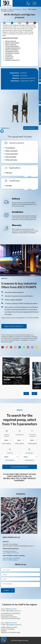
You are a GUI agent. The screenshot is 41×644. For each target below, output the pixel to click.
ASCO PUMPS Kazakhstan (11, 558)
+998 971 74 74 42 (11, 623)
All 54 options (20, 443)
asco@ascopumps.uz (10, 551)
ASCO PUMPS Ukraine (10, 560)
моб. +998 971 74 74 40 (11, 553)
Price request (30, 128)
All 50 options (10, 460)
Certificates (29, 451)
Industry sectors (7, 433)
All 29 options (29, 460)
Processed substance (33, 433)
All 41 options (7, 443)
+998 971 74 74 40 (30, 3)
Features (10, 451)
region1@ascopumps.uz (13, 611)
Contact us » (5, 128)
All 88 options (33, 443)
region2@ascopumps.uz (14, 624)
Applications (20, 432)
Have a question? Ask (13, 326)
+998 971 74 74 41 (11, 609)
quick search (40, 116)
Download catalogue (40, 93)
